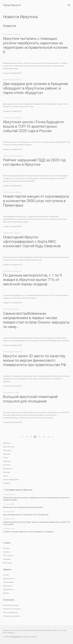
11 (40, 437)
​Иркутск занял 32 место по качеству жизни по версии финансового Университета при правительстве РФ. (35, 360)
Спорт (5, 458)
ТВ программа (8, 582)
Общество (7, 461)
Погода (6, 575)
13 (49, 437)
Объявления (8, 586)
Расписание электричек (12, 609)
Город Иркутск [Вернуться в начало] (12, 5)
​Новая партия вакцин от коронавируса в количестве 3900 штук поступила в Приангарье (36, 201)
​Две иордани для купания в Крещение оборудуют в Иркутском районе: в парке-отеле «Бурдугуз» (36, 88)
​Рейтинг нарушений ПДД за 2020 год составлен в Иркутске (34, 162)
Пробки (6, 593)
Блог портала (8, 556)
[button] (69, 5)
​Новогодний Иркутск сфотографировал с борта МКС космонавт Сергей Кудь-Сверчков (32, 242)
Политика (7, 465)
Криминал (7, 443)
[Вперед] (53, 437)
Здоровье (7, 454)
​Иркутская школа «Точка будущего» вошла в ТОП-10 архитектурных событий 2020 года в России (34, 126)
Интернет (7, 483)
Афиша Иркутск (9, 579)
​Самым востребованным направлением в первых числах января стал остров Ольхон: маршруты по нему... (36, 320)
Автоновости (8, 469)
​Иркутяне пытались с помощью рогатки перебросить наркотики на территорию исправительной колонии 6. (35, 45)
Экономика (7, 450)
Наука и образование (11, 480)
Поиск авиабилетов (10, 613)
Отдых (5, 476)
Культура (7, 472)
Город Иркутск (17, 637)
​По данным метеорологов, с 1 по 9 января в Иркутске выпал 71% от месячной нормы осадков (32, 280)
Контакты (7, 552)
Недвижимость (9, 589)
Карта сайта (7, 563)
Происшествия (9, 447)
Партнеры (7, 559)
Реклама (6, 548)
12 (44, 437)
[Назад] (20, 437)
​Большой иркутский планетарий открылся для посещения (30, 399)
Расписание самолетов (12, 616)
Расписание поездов (11, 605)
